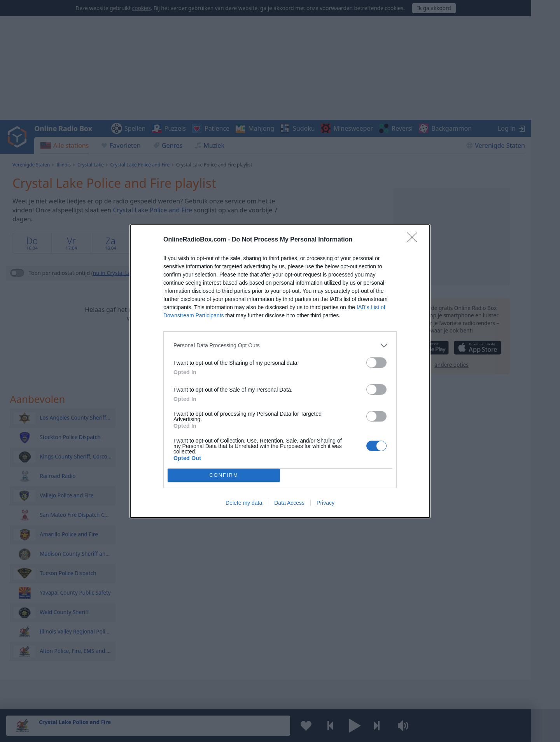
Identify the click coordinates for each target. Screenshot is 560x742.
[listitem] (280, 345)
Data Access (289, 503)
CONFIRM (224, 475)
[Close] (415, 240)
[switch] (376, 362)
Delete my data (244, 503)
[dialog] (280, 371)
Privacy (325, 503)
